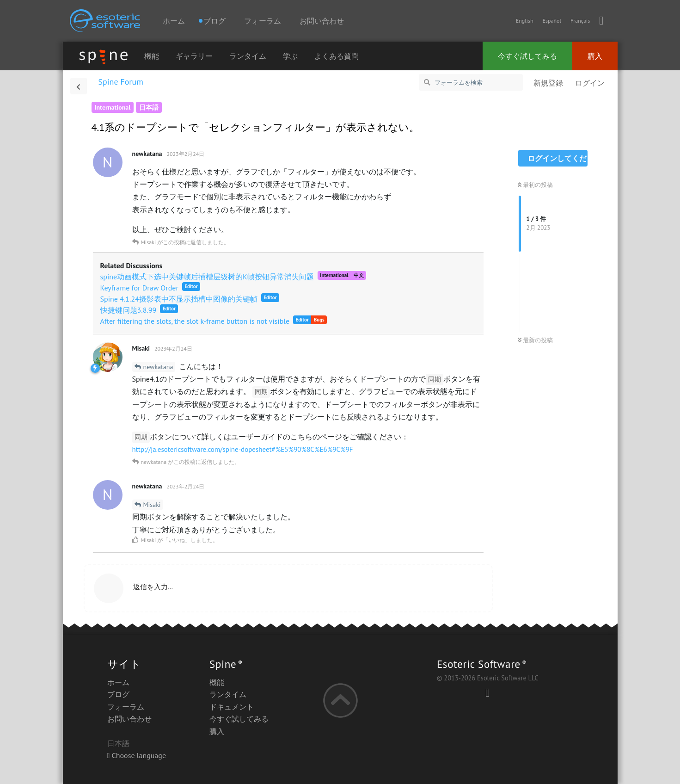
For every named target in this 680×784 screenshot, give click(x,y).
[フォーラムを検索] (471, 82)
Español (551, 21)
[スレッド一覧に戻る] (79, 86)
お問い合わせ (322, 21)
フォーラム (263, 21)
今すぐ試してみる (527, 56)
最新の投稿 (535, 340)
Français (580, 21)
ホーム (174, 21)
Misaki (152, 505)
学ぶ (290, 56)
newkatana (158, 367)
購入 (595, 56)
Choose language (137, 755)
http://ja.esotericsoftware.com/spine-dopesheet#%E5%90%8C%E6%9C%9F (243, 449)
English (525, 21)
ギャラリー (194, 56)
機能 (152, 56)
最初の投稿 (535, 185)
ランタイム (248, 56)
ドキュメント (232, 707)
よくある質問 (337, 56)
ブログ (118, 694)
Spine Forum (121, 82)
